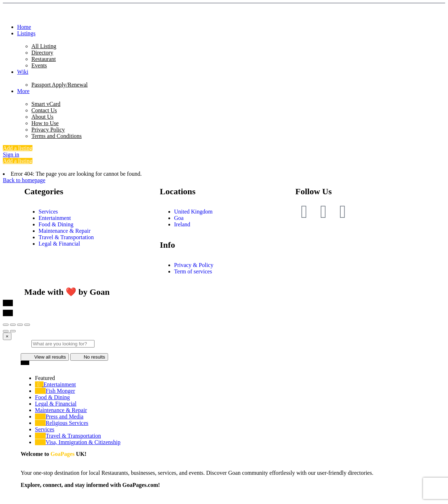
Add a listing (18, 148)
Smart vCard (46, 104)
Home (24, 27)
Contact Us (44, 110)
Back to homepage (24, 180)
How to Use (45, 123)
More (23, 91)
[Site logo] (185, 15)
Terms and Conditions (57, 136)
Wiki (23, 72)
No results (89, 357)
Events (39, 65)
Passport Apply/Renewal (60, 85)
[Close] (7, 336)
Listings (26, 33)
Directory (42, 53)
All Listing (44, 46)
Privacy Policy (48, 130)
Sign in (11, 155)
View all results (45, 357)
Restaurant (44, 59)
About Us (42, 117)
